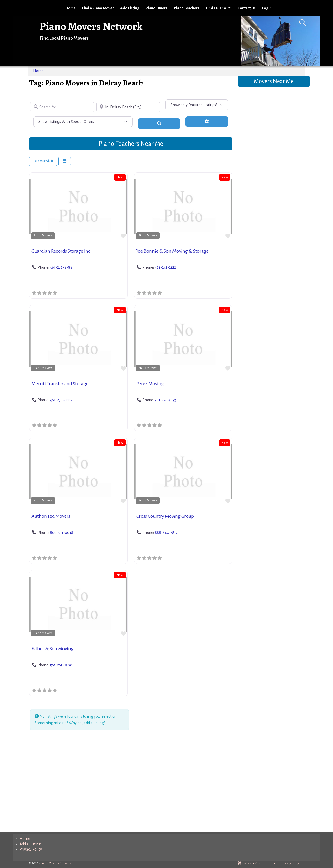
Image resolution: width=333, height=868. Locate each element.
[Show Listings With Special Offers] (83, 122)
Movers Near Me (274, 81)
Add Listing (130, 8)
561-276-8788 (61, 267)
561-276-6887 (61, 400)
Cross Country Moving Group (165, 516)
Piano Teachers (187, 8)
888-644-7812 (166, 533)
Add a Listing (30, 844)
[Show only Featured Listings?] (197, 105)
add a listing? (95, 723)
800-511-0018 (62, 533)
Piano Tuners (157, 8)
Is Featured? (43, 161)
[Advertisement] (131, 782)
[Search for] (62, 107)
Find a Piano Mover (98, 8)
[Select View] (65, 161)
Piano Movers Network (91, 26)
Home (71, 8)
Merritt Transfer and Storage (60, 384)
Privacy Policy (31, 849)
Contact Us (247, 8)
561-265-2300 (61, 665)
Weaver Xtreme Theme (260, 863)
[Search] (159, 124)
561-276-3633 (165, 400)
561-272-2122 (165, 267)
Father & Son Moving (53, 649)
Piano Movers (43, 235)
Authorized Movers (51, 516)
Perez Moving (150, 384)
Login (267, 8)
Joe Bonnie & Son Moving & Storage (172, 251)
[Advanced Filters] (207, 122)
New (120, 177)
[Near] (128, 107)
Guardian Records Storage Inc (61, 251)
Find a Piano (216, 8)
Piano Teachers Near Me (131, 144)
